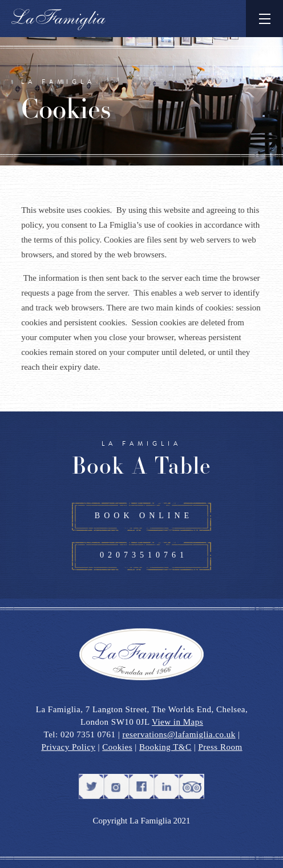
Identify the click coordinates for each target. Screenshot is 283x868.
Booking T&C (165, 747)
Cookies (117, 747)
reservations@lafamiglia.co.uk (179, 734)
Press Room (221, 747)
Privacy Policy (68, 747)
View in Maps (177, 722)
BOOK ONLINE (144, 516)
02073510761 (144, 555)
